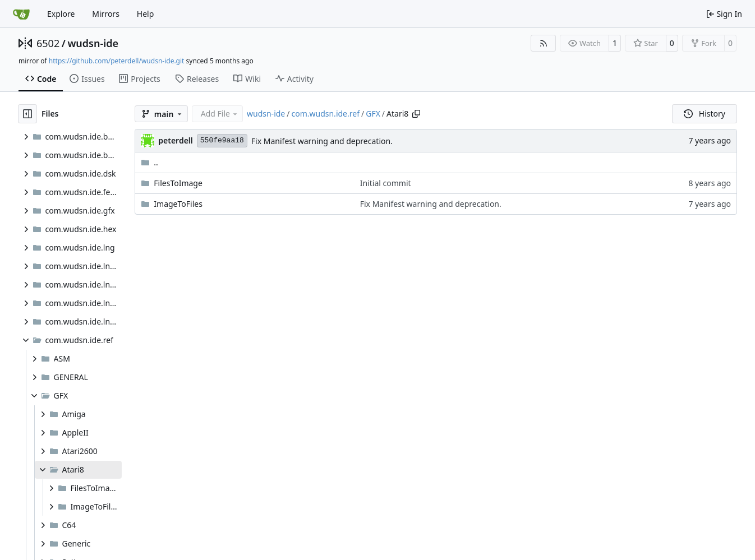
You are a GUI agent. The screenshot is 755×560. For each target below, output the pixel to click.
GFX (373, 114)
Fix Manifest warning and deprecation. (322, 141)
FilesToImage (178, 183)
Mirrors (106, 14)
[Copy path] (416, 114)
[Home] (21, 14)
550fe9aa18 (222, 140)
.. (149, 162)
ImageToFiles (178, 204)
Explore (61, 14)
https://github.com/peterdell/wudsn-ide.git (117, 61)
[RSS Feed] (544, 43)
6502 (48, 43)
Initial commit (386, 183)
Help (146, 14)
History (705, 114)
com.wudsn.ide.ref (325, 114)
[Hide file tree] (27, 114)
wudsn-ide (93, 43)
